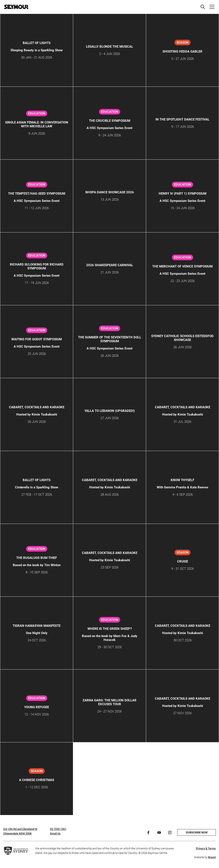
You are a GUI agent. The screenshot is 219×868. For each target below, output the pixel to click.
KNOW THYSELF (182, 480)
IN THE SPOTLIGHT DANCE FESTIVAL (182, 119)
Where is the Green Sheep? (110, 629)
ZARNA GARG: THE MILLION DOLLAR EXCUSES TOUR (109, 702)
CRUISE (183, 561)
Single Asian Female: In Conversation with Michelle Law (37, 124)
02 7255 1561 (58, 829)
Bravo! (212, 857)
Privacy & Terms (206, 848)
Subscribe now (197, 832)
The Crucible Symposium (110, 121)
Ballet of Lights (37, 43)
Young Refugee (37, 707)
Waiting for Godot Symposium (37, 339)
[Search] (203, 7)
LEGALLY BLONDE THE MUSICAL (109, 47)
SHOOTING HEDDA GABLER (182, 51)
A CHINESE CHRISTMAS (37, 780)
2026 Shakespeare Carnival (110, 265)
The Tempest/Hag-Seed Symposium (37, 194)
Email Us (55, 833)
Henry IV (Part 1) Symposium (183, 194)
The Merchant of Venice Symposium (182, 266)
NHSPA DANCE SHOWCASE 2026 (110, 192)
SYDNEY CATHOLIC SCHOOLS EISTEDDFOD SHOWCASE (182, 338)
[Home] (16, 7)
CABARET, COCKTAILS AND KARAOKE (37, 407)
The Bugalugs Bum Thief (37, 558)
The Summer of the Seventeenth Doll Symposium (110, 339)
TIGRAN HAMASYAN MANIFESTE (37, 626)
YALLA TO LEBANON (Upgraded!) (110, 411)
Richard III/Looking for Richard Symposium (37, 266)
